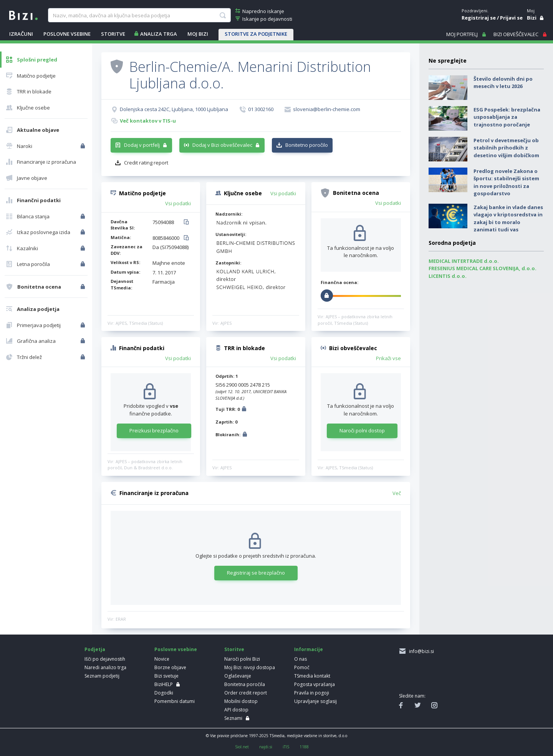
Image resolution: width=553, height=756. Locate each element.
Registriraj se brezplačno (256, 573)
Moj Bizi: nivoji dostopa (250, 667)
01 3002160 (261, 109)
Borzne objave (170, 667)
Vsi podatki (178, 203)
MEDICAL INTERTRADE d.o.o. (464, 261)
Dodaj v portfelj (142, 145)
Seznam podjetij (102, 676)
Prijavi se (511, 18)
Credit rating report (146, 163)
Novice (162, 659)
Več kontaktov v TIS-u (148, 121)
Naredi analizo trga (105, 667)
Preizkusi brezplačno (154, 430)
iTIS (286, 747)
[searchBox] (139, 15)
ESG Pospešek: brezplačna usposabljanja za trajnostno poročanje (507, 117)
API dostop (236, 710)
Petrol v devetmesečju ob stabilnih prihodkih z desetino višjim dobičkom (506, 148)
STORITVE (113, 34)
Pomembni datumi (175, 701)
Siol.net (242, 747)
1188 (304, 747)
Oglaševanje (238, 676)
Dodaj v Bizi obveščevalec (222, 145)
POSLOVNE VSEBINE (67, 34)
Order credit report (246, 693)
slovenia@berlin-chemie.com (327, 109)
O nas (301, 659)
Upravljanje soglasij (315, 701)
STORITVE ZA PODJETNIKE (256, 34)
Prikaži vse (388, 358)
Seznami (233, 718)
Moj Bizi (198, 34)
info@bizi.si (420, 651)
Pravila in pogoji (312, 693)
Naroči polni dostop (362, 430)
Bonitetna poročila (245, 684)
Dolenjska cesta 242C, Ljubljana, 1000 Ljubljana (174, 109)
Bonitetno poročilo (307, 145)
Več (397, 493)
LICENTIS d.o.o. (448, 276)
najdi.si (266, 747)
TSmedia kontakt (312, 676)
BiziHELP (164, 684)
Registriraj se (479, 18)
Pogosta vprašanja (315, 684)
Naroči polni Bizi (242, 659)
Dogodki (164, 693)
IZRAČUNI (21, 34)
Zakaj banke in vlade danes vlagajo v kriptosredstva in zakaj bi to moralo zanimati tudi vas (508, 218)
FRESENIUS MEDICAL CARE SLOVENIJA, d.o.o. (483, 268)
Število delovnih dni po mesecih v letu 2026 (503, 83)
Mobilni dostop (241, 701)
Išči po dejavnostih (105, 659)
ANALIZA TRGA (159, 34)
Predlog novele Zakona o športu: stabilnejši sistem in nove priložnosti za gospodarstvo (506, 182)
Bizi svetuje (166, 676)
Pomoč (302, 667)
